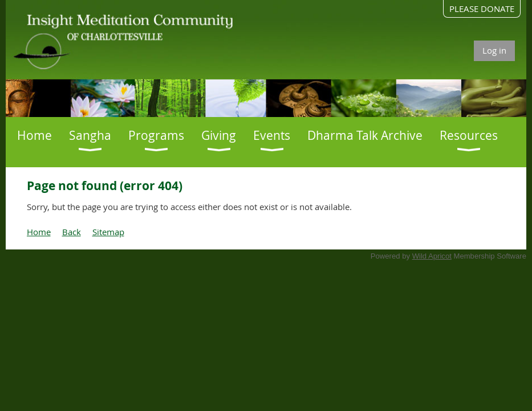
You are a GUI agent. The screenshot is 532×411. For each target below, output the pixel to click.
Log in (494, 50)
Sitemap (108, 232)
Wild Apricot (432, 256)
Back (72, 232)
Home (39, 232)
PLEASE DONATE (482, 9)
